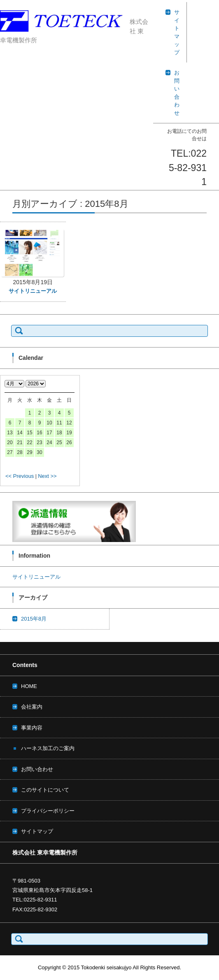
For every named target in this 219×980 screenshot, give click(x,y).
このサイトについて (45, 790)
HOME (29, 686)
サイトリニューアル (33, 291)
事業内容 (32, 728)
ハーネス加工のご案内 (48, 748)
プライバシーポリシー (48, 811)
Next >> (47, 476)
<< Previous (20, 476)
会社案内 (32, 707)
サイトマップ (37, 831)
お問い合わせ (37, 769)
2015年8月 (34, 619)
